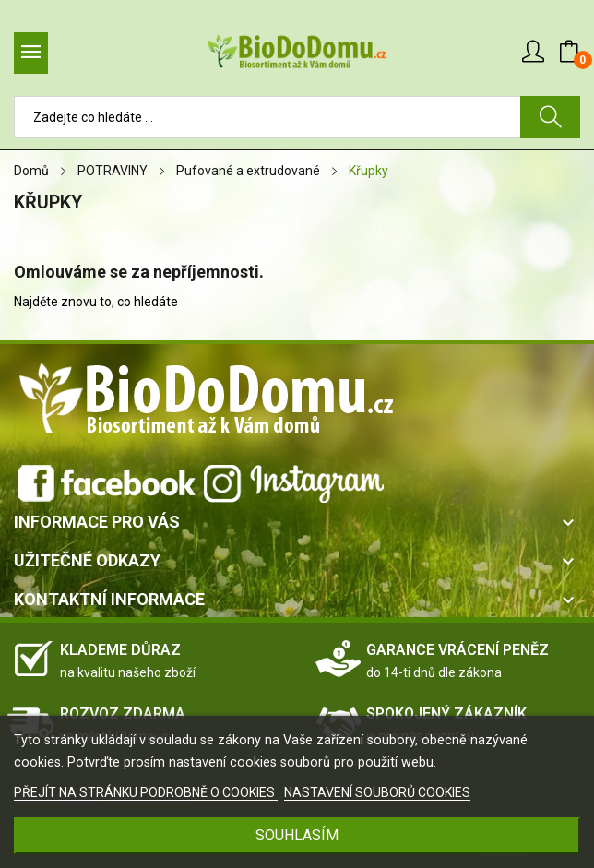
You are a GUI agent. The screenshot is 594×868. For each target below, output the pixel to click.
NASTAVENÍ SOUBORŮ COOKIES (377, 792)
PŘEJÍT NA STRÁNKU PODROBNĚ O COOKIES (146, 792)
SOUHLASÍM (297, 835)
